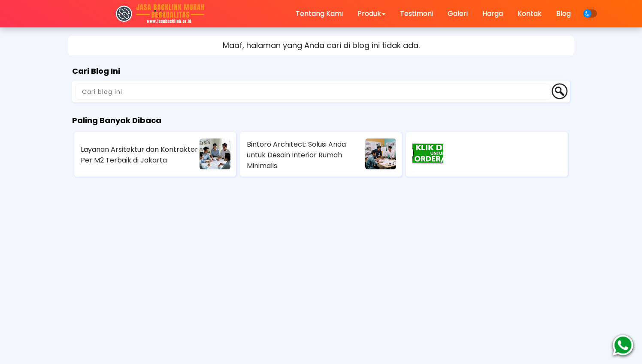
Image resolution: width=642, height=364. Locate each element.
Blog (563, 14)
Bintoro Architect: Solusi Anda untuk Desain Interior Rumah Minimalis (296, 155)
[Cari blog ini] (313, 92)
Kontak (530, 14)
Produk (371, 14)
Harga (493, 14)
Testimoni (416, 14)
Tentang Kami (319, 14)
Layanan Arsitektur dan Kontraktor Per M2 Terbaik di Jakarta (139, 155)
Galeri (458, 14)
